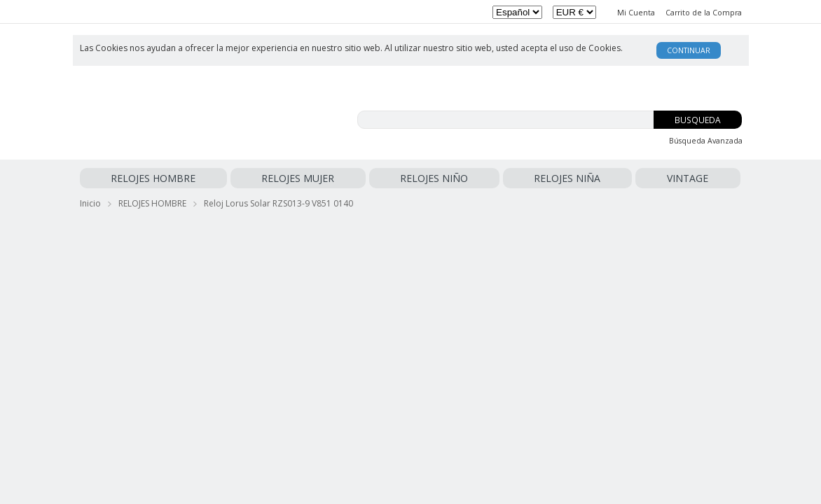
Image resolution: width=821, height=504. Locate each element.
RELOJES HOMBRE (122, 178)
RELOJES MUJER (204, 178)
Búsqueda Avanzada (706, 141)
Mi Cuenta (636, 13)
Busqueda (698, 120)
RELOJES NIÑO (278, 178)
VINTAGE (405, 178)
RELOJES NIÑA (349, 178)
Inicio (90, 201)
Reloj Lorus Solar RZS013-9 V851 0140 (278, 201)
